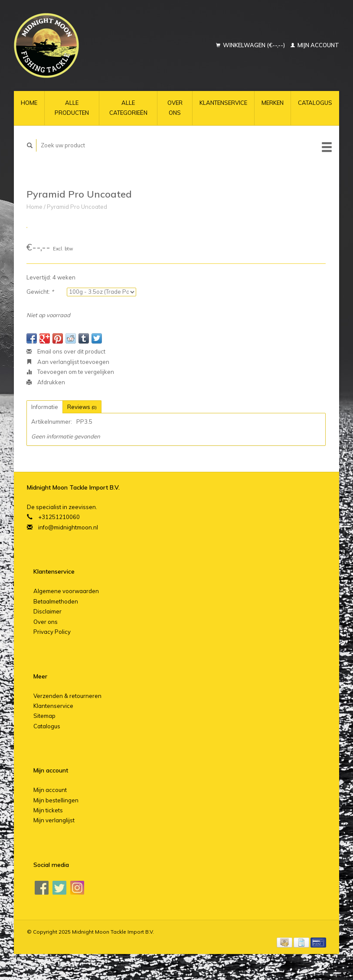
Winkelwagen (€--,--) (251, 45)
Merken (273, 103)
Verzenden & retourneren (67, 696)
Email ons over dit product (66, 351)
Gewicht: (40, 292)
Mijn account (315, 45)
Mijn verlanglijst (54, 820)
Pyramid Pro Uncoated (77, 207)
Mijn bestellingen (56, 800)
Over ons (175, 108)
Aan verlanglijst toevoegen (68, 362)
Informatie (45, 407)
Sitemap (44, 716)
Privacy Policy (52, 632)
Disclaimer (47, 611)
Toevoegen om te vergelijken (70, 372)
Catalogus (315, 103)
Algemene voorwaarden (66, 591)
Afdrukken (46, 382)
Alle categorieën (128, 108)
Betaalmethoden (56, 601)
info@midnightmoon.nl (68, 527)
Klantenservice (223, 103)
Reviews (82, 407)
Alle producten (72, 108)
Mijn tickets (48, 810)
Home (29, 103)
